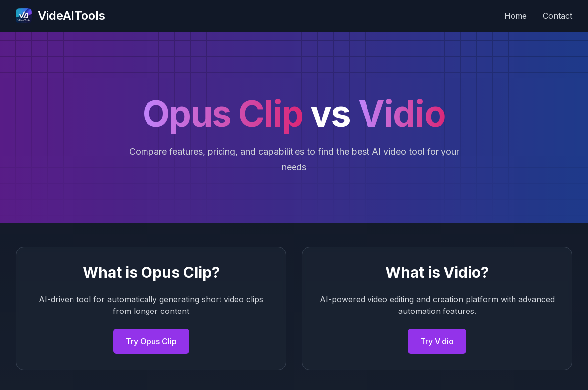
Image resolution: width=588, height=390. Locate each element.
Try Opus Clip (151, 341)
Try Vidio (437, 341)
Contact (557, 16)
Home (515, 16)
